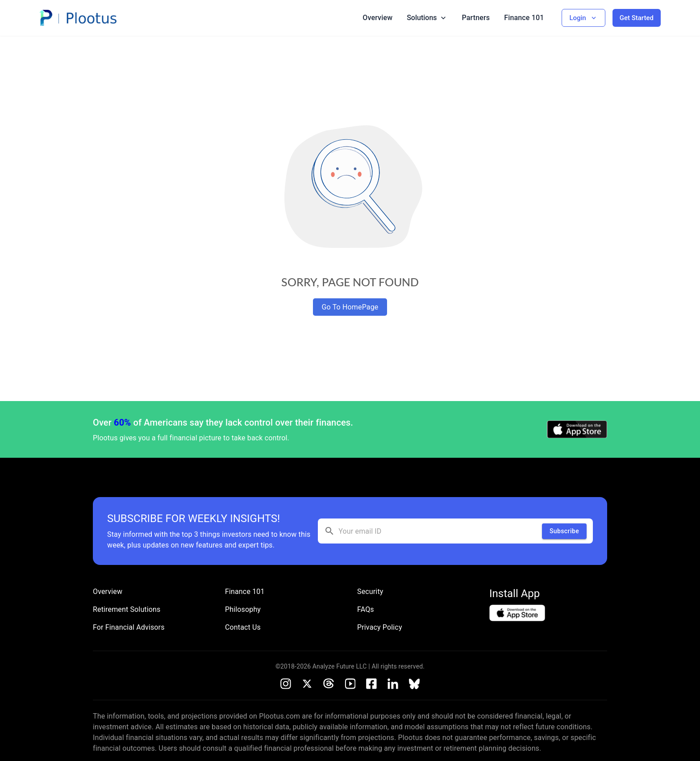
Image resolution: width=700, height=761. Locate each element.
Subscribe (564, 531)
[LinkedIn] (393, 684)
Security (370, 592)
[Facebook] (371, 684)
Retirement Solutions (127, 609)
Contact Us (243, 627)
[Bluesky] (414, 684)
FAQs (366, 609)
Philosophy (243, 609)
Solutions (427, 18)
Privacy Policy (380, 627)
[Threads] (329, 684)
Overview (377, 18)
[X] (307, 684)
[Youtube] (350, 684)
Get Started (637, 18)
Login (583, 18)
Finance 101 (524, 18)
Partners (476, 18)
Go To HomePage (350, 307)
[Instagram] (286, 684)
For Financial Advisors (129, 627)
